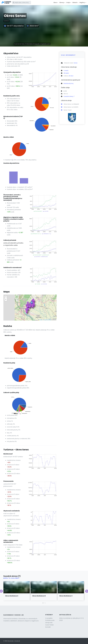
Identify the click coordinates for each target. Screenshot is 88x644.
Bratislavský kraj (68, 83)
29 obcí (71, 76)
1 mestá (66, 71)
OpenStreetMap (48, 320)
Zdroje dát (49, 623)
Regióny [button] (82, 3)
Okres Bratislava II (12, 596)
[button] (28, 305)
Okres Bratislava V (66, 596)
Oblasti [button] (75, 3)
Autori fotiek (49, 625)
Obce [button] (55, 3)
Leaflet (40, 320)
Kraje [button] (68, 3)
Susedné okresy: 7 (69, 96)
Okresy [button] (62, 3)
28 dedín (66, 73)
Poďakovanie (50, 620)
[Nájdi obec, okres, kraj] (22, 3)
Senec (76, 63)
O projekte (49, 618)
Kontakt (48, 627)
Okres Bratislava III (39, 596)
